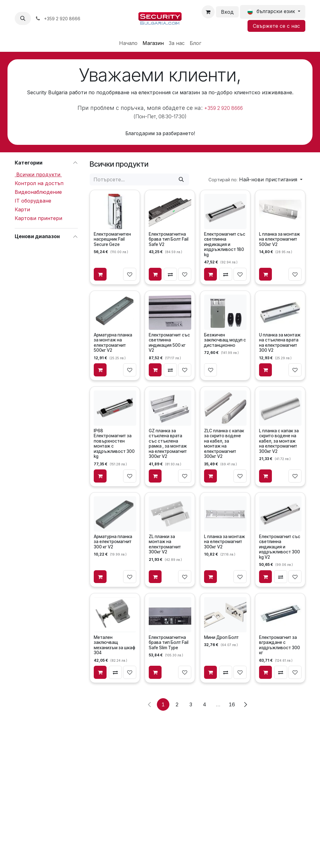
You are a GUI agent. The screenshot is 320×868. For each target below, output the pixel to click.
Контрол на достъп (39, 183)
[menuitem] (128, 43)
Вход (227, 12)
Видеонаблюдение (38, 192)
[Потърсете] (181, 179)
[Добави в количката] (100, 274)
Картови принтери (38, 218)
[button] (23, 18)
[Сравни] (171, 274)
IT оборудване (33, 201)
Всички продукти (38, 174)
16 (232, 704)
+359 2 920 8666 (223, 108)
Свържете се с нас (276, 26)
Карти (22, 209)
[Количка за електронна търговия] (208, 12)
